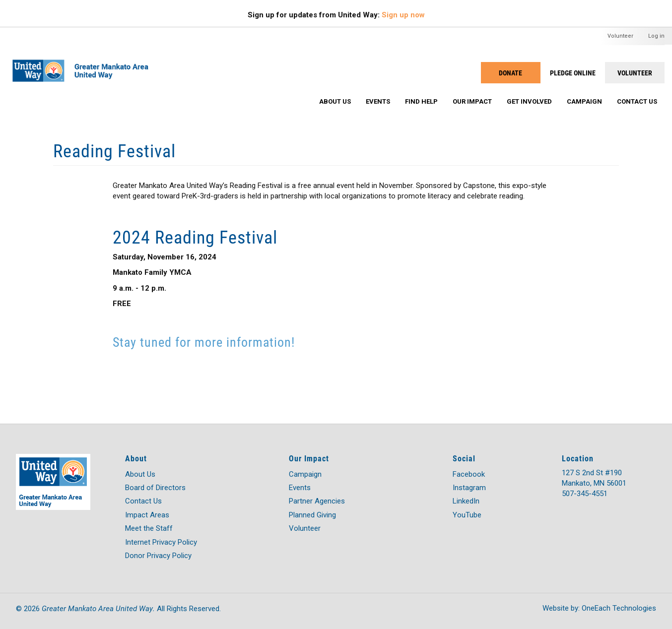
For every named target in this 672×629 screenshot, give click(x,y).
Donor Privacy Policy (158, 556)
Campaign (584, 101)
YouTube (467, 515)
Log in (656, 36)
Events (378, 101)
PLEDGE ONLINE (573, 73)
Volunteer (620, 36)
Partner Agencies (317, 501)
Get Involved (529, 101)
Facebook (469, 474)
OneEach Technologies (619, 608)
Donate (510, 73)
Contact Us (637, 101)
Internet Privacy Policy (161, 542)
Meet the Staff (149, 528)
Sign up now (403, 15)
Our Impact (472, 101)
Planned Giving (312, 515)
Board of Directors (155, 488)
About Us (335, 101)
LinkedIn (466, 501)
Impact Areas (147, 515)
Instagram (469, 488)
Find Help (421, 101)
